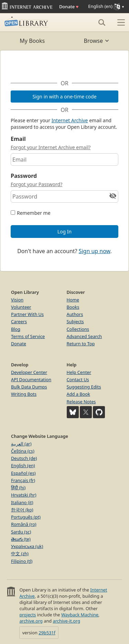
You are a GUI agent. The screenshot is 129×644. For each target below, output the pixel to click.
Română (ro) (24, 524)
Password (24, 176)
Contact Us (78, 379)
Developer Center (29, 372)
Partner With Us (27, 314)
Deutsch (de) (24, 458)
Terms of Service (28, 336)
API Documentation (31, 379)
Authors (75, 314)
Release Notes (81, 402)
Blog (16, 329)
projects (28, 615)
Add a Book (78, 394)
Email (18, 139)
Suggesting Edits (84, 387)
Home (73, 300)
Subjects (75, 321)
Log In (64, 232)
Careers (19, 321)
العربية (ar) (21, 444)
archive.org (31, 621)
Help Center (79, 372)
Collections (78, 329)
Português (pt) (26, 517)
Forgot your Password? (36, 184)
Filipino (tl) (22, 561)
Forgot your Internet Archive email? (51, 147)
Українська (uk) (27, 546)
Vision (17, 300)
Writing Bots (24, 394)
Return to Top (81, 344)
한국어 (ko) (22, 510)
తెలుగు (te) (21, 539)
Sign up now (95, 251)
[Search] (102, 22)
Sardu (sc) (21, 532)
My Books (32, 41)
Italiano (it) (22, 502)
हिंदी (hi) (18, 488)
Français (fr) (23, 480)
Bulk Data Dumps (29, 387)
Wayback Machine (80, 615)
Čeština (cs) (23, 451)
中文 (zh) (20, 554)
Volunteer (21, 307)
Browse (97, 41)
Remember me (34, 213)
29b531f (47, 633)
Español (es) (23, 473)
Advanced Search (84, 336)
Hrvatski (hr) (24, 495)
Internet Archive (70, 120)
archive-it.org (67, 621)
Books (73, 307)
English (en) (23, 465)
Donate (69, 7)
